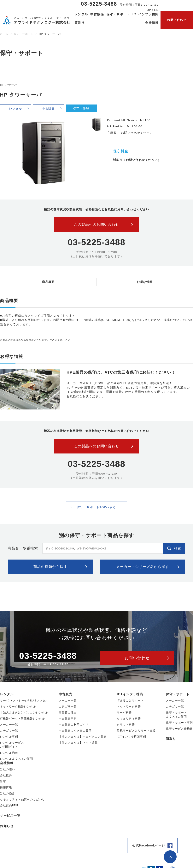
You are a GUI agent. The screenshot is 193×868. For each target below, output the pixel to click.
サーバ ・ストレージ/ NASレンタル (24, 700)
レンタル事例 (9, 737)
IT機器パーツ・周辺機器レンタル (22, 719)
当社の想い (8, 769)
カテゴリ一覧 (175, 706)
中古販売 (48, 108)
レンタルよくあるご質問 (17, 759)
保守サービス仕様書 (179, 729)
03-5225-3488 (99, 4)
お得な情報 (145, 282)
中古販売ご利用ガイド (74, 725)
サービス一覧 (10, 816)
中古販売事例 (68, 719)
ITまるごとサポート (130, 700)
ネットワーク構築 (129, 706)
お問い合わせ (177, 20)
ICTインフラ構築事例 (131, 737)
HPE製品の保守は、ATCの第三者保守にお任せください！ (121, 372)
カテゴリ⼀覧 (9, 731)
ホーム (4, 34)
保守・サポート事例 (179, 723)
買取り (80, 23)
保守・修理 (81, 108)
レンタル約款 (9, 753)
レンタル (15, 108)
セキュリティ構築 (129, 719)
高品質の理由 (68, 713)
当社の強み (8, 793)
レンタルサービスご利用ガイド (12, 745)
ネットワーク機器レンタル (18, 706)
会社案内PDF (9, 805)
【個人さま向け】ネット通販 (78, 743)
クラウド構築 (126, 725)
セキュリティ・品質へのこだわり (23, 799)
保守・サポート (24, 34)
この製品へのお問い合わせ (96, 225)
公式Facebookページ (149, 845)
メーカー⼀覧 (9, 725)
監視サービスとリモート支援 (136, 731)
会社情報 (7, 763)
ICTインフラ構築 (130, 694)
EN (156, 10)
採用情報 (6, 787)
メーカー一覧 (175, 700)
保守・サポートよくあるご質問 (176, 715)
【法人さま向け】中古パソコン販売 (83, 737)
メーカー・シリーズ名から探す (143, 567)
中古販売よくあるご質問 (75, 731)
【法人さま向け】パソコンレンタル (24, 713)
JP (149, 10)
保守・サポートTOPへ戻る (96, 507)
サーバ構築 (124, 713)
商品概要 (48, 282)
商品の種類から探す (50, 567)
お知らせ (7, 826)
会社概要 (6, 775)
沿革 (3, 781)
